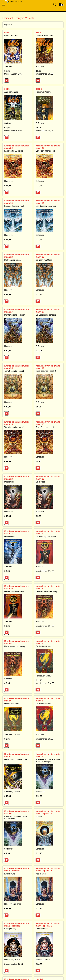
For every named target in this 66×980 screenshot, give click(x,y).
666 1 (7, 89)
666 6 (7, 33)
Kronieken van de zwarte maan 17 (16, 311)
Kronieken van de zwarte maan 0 (48, 755)
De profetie (9, 482)
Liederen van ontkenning (46, 591)
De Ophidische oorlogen (15, 315)
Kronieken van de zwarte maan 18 (16, 256)
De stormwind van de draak (16, 759)
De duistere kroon (43, 646)
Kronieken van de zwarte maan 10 (48, 532)
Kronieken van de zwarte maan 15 (16, 423)
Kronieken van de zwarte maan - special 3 (48, 812)
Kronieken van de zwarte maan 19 (16, 202)
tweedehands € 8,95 (13, 74)
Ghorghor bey (10, 929)
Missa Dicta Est (11, 36)
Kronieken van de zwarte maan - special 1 (16, 925)
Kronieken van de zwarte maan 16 (16, 367)
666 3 (38, 33)
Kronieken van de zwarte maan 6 (48, 642)
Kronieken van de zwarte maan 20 (16, 147)
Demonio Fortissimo (44, 36)
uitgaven (8, 25)
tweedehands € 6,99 (44, 739)
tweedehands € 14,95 (45, 571)
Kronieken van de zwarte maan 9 (48, 587)
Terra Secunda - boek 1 (14, 427)
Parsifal (39, 817)
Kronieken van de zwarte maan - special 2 (16, 870)
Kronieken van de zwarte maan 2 (16, 755)
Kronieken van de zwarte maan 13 (16, 478)
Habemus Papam (43, 92)
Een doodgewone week (14, 206)
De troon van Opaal (13, 260)
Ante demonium (11, 92)
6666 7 (39, 89)
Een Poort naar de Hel (14, 151)
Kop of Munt (10, 874)
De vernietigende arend (46, 537)
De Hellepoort (10, 537)
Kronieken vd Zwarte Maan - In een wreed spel (48, 760)
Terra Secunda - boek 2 (14, 371)
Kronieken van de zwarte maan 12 (16, 532)
